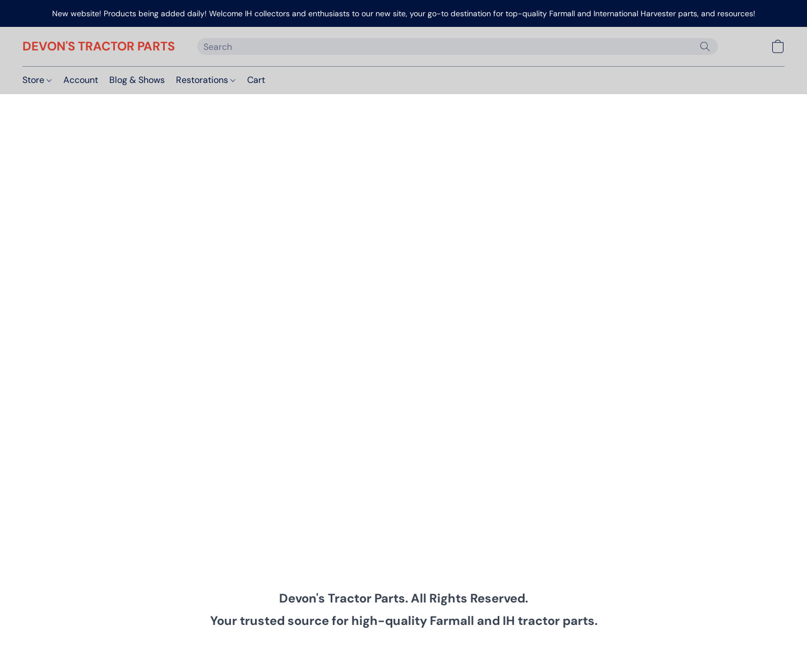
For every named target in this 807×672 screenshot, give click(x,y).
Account (81, 80)
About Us (524, 646)
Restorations (206, 80)
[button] (99, 47)
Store (37, 80)
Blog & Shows (137, 80)
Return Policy (473, 646)
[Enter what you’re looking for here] (458, 47)
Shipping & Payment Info (394, 646)
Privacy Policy (313, 646)
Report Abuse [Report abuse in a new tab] (577, 646)
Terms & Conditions (242, 646)
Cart (256, 80)
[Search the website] (705, 47)
